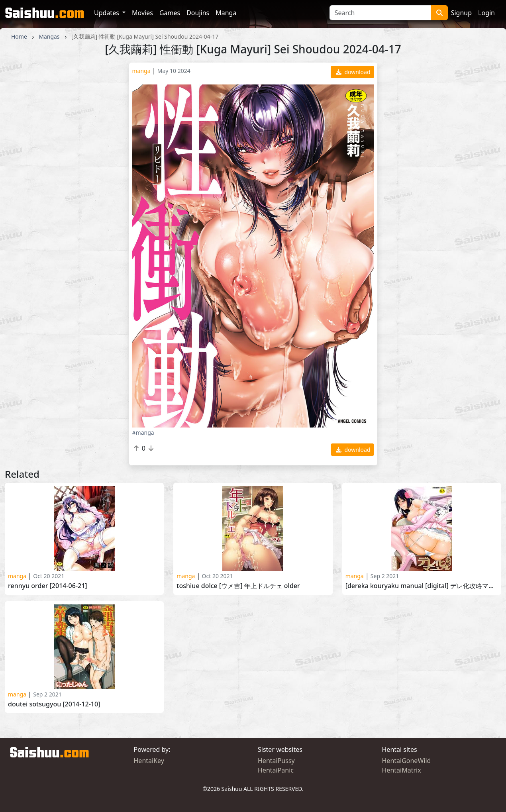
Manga (226, 13)
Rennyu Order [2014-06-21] (48, 586)
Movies (142, 13)
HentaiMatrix (402, 770)
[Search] (380, 13)
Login (486, 13)
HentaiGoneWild (407, 761)
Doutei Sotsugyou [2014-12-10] (54, 704)
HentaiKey (149, 761)
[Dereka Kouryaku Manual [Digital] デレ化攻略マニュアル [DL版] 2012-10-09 (422, 586)
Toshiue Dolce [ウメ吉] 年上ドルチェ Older (238, 586)
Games (170, 13)
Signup (461, 13)
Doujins (198, 13)
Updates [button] (107, 13)
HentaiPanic (276, 770)
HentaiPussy (276, 761)
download (353, 72)
